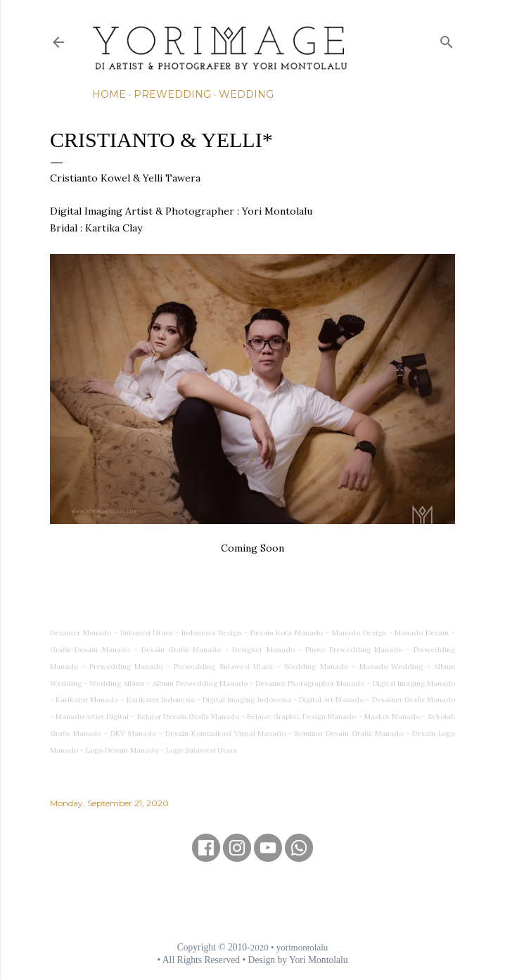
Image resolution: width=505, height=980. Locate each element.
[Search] (447, 39)
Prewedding (172, 94)
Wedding (246, 94)
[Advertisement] (252, 901)
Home (109, 94)
